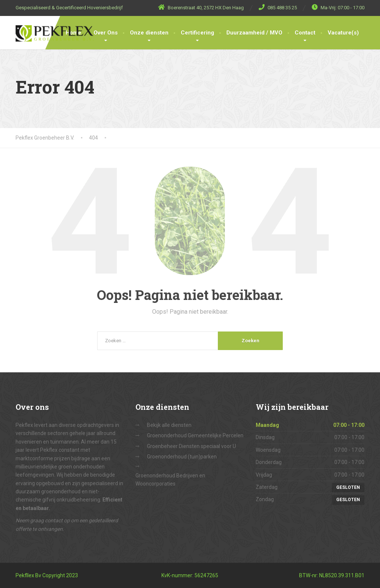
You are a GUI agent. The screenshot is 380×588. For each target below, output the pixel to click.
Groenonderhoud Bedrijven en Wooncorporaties (170, 480)
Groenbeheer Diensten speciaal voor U (191, 446)
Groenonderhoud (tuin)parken (182, 457)
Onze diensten (149, 33)
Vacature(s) (343, 33)
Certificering (197, 33)
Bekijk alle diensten (169, 425)
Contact (305, 33)
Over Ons (106, 33)
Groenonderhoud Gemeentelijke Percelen (195, 435)
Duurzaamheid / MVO (254, 33)
